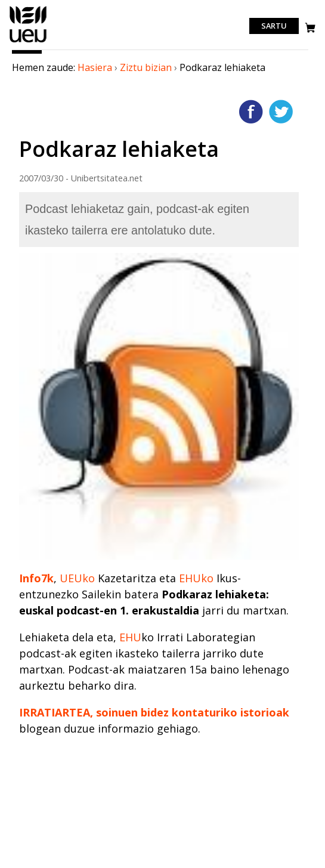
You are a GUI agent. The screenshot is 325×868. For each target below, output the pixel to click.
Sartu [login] (274, 26)
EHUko (196, 578)
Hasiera (95, 67)
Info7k (36, 578)
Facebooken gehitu (251, 112)
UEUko (77, 578)
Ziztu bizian (146, 67)
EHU (130, 637)
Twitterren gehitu (281, 112)
